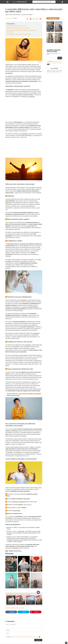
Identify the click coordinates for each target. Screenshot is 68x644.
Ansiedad (8, 608)
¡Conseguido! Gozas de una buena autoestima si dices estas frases (11, 584)
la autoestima (9, 73)
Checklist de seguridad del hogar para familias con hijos (50, 40)
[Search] (54, 2)
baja (7, 434)
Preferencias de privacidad (16, 637)
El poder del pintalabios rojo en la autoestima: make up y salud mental (36, 568)
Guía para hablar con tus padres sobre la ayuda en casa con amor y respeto (58, 38)
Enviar (38, 640)
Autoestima (15, 548)
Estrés (22, 608)
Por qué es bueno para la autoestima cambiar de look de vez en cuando (23, 568)
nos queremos (31, 97)
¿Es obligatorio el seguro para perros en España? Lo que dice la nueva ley (58, 27)
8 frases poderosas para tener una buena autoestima (18, 594)
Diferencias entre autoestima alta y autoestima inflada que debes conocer (23, 585)
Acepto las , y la (23, 637)
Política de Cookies (35, 637)
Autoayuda (13, 608)
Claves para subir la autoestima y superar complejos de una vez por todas (36, 584)
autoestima (24, 300)
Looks (21, 564)
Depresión (18, 608)
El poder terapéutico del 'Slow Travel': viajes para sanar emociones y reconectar (50, 27)
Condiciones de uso (26, 637)
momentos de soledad (18, 502)
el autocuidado (16, 511)
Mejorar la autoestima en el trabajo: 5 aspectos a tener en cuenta (11, 568)
